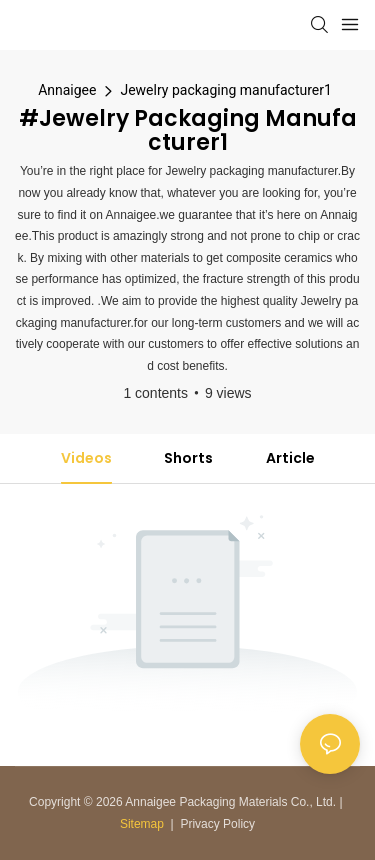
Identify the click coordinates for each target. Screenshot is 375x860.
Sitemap (142, 824)
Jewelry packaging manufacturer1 (225, 90)
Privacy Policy (217, 824)
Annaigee (67, 90)
